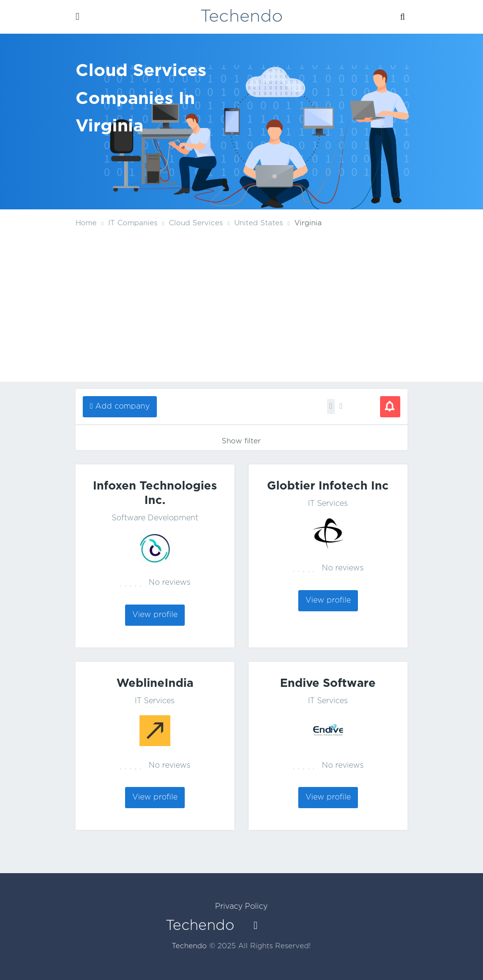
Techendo (241, 17)
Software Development (155, 518)
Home (86, 223)
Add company (122, 406)
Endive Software (328, 683)
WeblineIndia (155, 683)
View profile (155, 615)
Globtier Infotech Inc (328, 486)
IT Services (328, 504)
